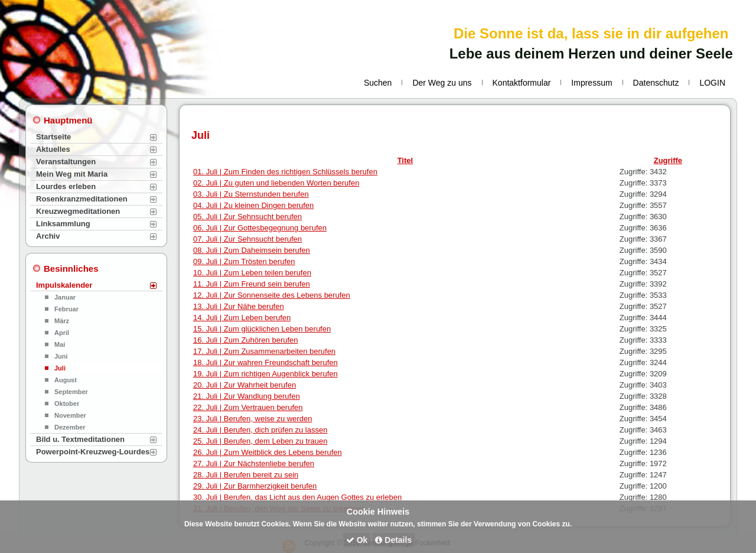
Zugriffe (668, 160)
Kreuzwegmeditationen (78, 211)
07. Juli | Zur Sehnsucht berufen (247, 239)
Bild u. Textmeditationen (80, 439)
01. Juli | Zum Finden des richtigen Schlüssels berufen (285, 172)
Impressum (592, 83)
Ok (357, 540)
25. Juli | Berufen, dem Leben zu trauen (260, 441)
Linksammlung (63, 224)
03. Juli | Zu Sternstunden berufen (251, 194)
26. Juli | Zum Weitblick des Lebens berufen (268, 452)
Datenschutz (656, 83)
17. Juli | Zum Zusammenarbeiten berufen (264, 351)
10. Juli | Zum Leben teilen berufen (252, 273)
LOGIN (712, 83)
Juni (61, 356)
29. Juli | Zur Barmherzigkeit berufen (255, 486)
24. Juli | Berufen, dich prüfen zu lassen (260, 430)
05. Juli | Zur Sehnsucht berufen (247, 217)
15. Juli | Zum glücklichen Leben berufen (262, 329)
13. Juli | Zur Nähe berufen (239, 306)
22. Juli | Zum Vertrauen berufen (248, 407)
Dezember (70, 427)
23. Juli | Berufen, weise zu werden (252, 419)
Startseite (53, 137)
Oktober (67, 404)
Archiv (48, 236)
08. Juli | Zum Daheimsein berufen (252, 250)
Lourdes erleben (66, 186)
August (66, 380)
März (62, 321)
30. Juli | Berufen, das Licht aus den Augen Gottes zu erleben (297, 497)
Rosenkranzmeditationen (82, 199)
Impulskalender (64, 285)
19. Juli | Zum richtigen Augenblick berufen (265, 374)
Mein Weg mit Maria (72, 174)
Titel (405, 160)
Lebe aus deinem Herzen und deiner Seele (591, 53)
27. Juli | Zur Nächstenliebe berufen (254, 463)
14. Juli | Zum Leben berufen (242, 318)
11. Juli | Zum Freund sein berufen (252, 284)
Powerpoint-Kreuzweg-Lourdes (93, 452)
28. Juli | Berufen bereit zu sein (246, 475)
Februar (66, 309)
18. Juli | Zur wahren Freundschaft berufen (265, 362)
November (70, 415)
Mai (60, 344)
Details (393, 540)
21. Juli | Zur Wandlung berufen (247, 396)
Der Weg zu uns (442, 83)
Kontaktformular (522, 83)
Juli (60, 368)
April (62, 333)
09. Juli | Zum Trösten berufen (244, 261)
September (71, 392)
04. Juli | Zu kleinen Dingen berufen (253, 205)
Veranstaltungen (66, 162)
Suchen (378, 83)
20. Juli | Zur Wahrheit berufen (245, 385)
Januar (65, 297)
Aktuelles (53, 149)
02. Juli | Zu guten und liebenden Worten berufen (276, 183)
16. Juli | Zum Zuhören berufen (246, 340)
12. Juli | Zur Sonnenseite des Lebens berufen (272, 295)
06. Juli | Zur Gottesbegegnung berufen (260, 228)
